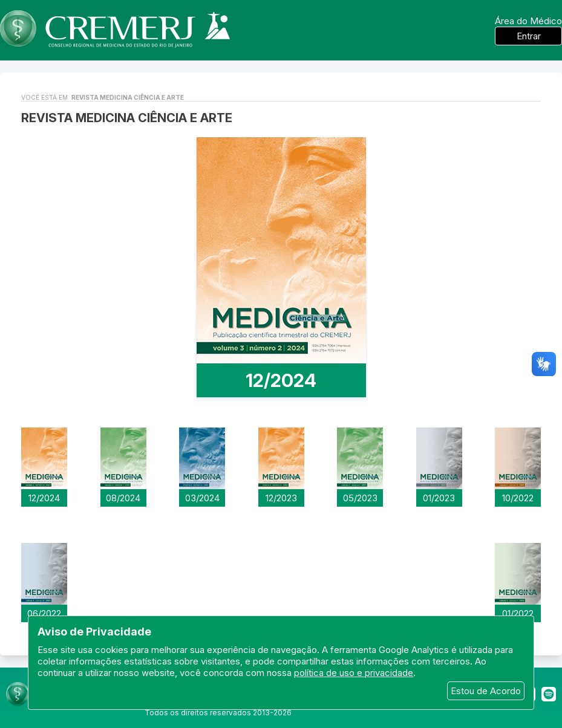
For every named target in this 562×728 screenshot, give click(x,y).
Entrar (529, 36)
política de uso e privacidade (354, 673)
